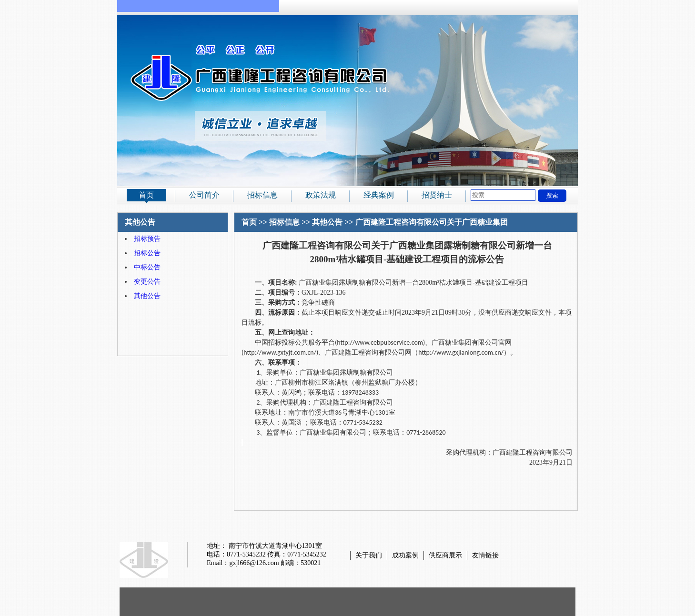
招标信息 (262, 195)
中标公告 (147, 267)
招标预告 (147, 239)
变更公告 (147, 282)
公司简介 (204, 195)
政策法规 (321, 195)
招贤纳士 (437, 195)
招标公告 (147, 253)
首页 (146, 195)
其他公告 (147, 296)
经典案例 (379, 195)
